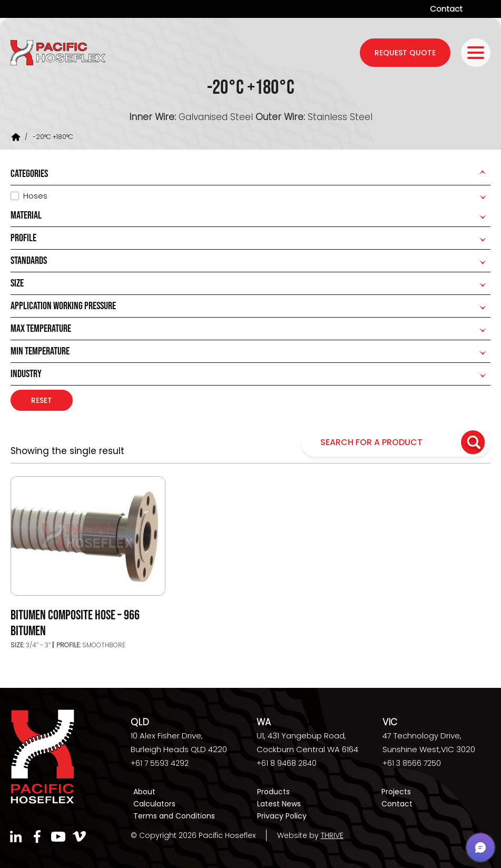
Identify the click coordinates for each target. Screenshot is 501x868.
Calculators (154, 804)
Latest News (279, 804)
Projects (396, 792)
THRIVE (332, 835)
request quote (405, 53)
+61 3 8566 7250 (412, 763)
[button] (480, 847)
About (144, 792)
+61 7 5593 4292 (160, 763)
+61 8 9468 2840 (287, 763)
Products (273, 792)
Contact (446, 9)
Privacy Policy (282, 816)
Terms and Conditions (174, 816)
